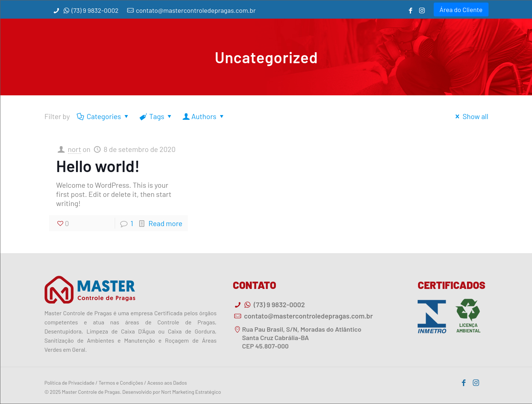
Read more (165, 223)
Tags (156, 116)
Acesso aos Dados (167, 383)
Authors (204, 116)
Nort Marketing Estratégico (191, 392)
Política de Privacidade (69, 383)
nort (75, 149)
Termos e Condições (121, 383)
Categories (103, 116)
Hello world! (98, 166)
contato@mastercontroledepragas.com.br (196, 10)
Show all (470, 116)
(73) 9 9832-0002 (95, 10)
